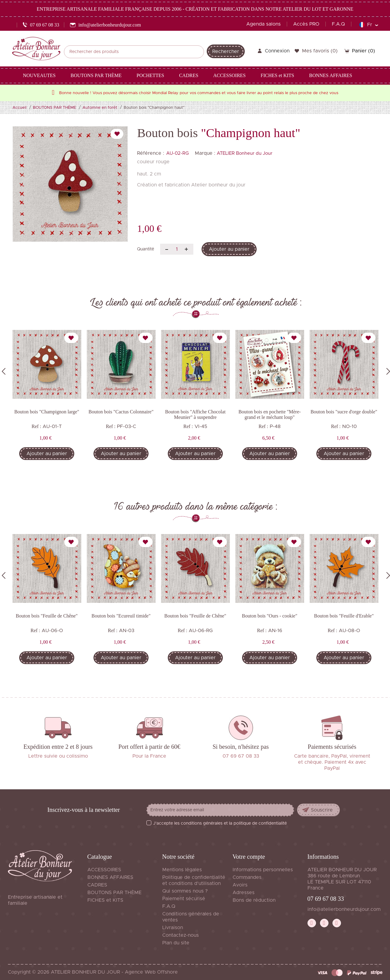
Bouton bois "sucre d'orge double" (344, 412)
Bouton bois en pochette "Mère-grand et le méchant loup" (270, 414)
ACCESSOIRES (104, 870)
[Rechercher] (134, 52)
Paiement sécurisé (184, 899)
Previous (4, 371)
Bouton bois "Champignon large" (47, 412)
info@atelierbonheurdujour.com (344, 909)
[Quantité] (177, 249)
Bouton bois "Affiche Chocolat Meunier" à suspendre (195, 414)
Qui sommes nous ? (185, 891)
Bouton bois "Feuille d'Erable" (344, 616)
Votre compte (249, 857)
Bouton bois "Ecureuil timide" (121, 616)
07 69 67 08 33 (326, 899)
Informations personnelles (263, 870)
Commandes (247, 877)
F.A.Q (338, 24)
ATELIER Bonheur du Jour (245, 153)
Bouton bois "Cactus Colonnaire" (121, 412)
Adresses (244, 893)
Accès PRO (306, 24)
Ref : (37, 426)
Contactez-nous (181, 935)
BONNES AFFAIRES (110, 877)
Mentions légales (182, 870)
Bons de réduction (254, 900)
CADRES (97, 885)
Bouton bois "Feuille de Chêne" (47, 616)
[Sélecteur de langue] (369, 25)
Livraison (173, 928)
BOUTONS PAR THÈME (114, 893)
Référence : (151, 153)
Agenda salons (264, 24)
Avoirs (240, 885)
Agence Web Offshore (151, 972)
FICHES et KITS (105, 900)
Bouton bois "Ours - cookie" (270, 616)
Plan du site (176, 943)
